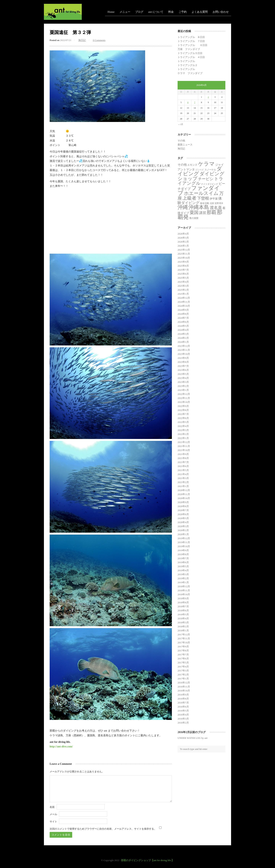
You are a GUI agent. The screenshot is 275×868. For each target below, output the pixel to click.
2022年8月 (183, 410)
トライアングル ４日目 (191, 57)
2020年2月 (183, 530)
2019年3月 (183, 574)
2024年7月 (183, 318)
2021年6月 (183, 466)
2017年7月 (183, 655)
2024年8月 (183, 314)
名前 (52, 807)
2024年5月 (183, 326)
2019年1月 (183, 582)
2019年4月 (183, 570)
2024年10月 (184, 306)
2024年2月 (183, 338)
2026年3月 (183, 238)
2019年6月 (183, 562)
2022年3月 (183, 430)
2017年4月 (183, 667)
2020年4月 (183, 522)
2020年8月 (183, 506)
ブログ (139, 12)
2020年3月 (183, 526)
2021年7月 (183, 462)
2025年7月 (183, 270)
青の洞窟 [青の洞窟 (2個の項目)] (194, 218)
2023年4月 (183, 378)
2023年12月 (184, 346)
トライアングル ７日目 (191, 41)
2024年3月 (183, 334)
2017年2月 (183, 675)
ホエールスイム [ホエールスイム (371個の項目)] (201, 193)
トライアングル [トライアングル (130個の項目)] (200, 181)
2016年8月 (183, 699)
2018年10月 (184, 594)
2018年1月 (183, 630)
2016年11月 (184, 687)
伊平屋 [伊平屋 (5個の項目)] (214, 199)
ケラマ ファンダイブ (190, 73)
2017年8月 (183, 651)
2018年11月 (184, 590)
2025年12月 (184, 250)
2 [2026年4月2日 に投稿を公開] (208, 97)
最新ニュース (185, 145)
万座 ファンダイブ (189, 49)
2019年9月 (183, 550)
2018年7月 (183, 606)
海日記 (82, 40)
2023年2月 (183, 386)
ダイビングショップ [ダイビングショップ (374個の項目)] (201, 176)
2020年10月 (184, 498)
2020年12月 (184, 490)
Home (111, 12)
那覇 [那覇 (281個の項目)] (211, 212)
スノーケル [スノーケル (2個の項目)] (210, 170)
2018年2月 (183, 626)
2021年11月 (184, 446)
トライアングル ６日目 (192, 45)
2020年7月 (183, 510)
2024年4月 (183, 330)
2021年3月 (183, 478)
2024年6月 (183, 322)
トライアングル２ (188, 65)
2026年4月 (183, 234)
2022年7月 (183, 414)
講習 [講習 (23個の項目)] (203, 213)
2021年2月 (183, 482)
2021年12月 (184, 442)
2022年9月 (183, 406)
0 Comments (99, 40)
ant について (156, 12)
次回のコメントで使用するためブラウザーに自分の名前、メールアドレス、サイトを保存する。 (103, 829)
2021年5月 (183, 470)
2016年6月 (183, 707)
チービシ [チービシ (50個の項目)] (206, 179)
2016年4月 (183, 715)
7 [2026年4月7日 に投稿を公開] (195, 102)
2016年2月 (183, 723)
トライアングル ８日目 (191, 37)
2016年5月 (183, 711)
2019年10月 (184, 546)
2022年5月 (183, 422)
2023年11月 (184, 350)
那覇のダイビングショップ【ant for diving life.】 (148, 860)
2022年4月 (183, 426)
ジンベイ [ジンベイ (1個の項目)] (200, 170)
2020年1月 (183, 534)
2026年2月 (183, 242)
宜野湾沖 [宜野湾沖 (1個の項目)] (219, 203)
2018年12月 (184, 586)
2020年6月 (183, 514)
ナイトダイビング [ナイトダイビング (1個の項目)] (209, 184)
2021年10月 (184, 450)
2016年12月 (184, 683)
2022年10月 (184, 402)
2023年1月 (183, 390)
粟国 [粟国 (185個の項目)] (194, 212)
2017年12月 (184, 634)
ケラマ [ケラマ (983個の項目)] (206, 164)
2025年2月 (183, 290)
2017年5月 (183, 663)
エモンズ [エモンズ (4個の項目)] (192, 165)
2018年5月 (183, 614)
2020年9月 (183, 502)
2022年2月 (183, 434)
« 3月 (181, 124)
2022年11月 (184, 398)
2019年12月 (184, 538)
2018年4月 (183, 618)
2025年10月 (184, 258)
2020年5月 (183, 518)
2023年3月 (183, 382)
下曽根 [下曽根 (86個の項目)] (203, 198)
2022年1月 (183, 438)
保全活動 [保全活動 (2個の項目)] (205, 203)
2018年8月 (183, 602)
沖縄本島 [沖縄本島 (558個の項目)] (199, 207)
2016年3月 (183, 719)
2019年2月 (183, 578)
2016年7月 (183, 703)
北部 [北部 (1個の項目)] (212, 203)
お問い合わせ (221, 12)
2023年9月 (183, 358)
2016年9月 (183, 695)
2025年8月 (183, 266)
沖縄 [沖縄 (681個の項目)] (183, 207)
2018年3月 (183, 622)
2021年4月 (183, 474)
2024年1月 (183, 342)
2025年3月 (183, 286)
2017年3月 (183, 671)
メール (53, 814)
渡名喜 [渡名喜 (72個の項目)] (216, 208)
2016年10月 (184, 691)
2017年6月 (183, 659)
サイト (53, 822)
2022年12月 (184, 394)
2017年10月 (184, 643)
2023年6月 (183, 370)
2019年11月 (184, 542)
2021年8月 (183, 458)
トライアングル (186, 61)
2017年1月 (183, 679)
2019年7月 (183, 558)
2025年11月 (184, 254)
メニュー (125, 12)
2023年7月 (183, 366)
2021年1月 (183, 486)
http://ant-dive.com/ (61, 746)
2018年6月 (183, 610)
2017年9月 (183, 647)
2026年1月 (183, 246)
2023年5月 (183, 374)
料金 (171, 12)
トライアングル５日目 (190, 53)
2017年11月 (184, 638)
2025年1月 (183, 294)
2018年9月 (183, 598)
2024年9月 (183, 310)
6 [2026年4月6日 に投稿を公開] (188, 102)
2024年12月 (184, 298)
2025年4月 (183, 282)
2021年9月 (183, 454)
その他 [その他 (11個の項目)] (182, 165)
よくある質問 (200, 12)
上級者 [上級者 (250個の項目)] (189, 198)
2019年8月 (183, 554)
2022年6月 (183, 418)
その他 (181, 141)
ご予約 (183, 12)
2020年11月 (184, 494)
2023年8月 (183, 362)
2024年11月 (184, 302)
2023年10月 (184, 354)
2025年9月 (183, 262)
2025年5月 (183, 278)
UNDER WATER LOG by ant (192, 738)
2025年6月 (183, 274)
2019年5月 (183, 566)
